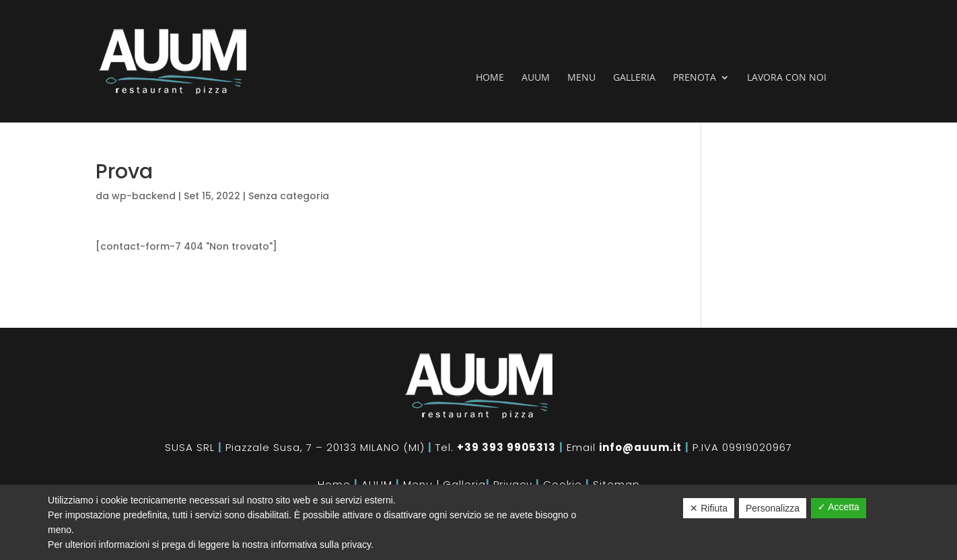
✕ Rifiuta (709, 508)
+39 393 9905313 (506, 447)
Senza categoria (289, 196)
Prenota (695, 78)
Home (490, 78)
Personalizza (773, 508)
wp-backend (144, 196)
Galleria (634, 78)
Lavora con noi (787, 78)
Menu (581, 78)
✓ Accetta (839, 507)
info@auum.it (640, 447)
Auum (536, 78)
